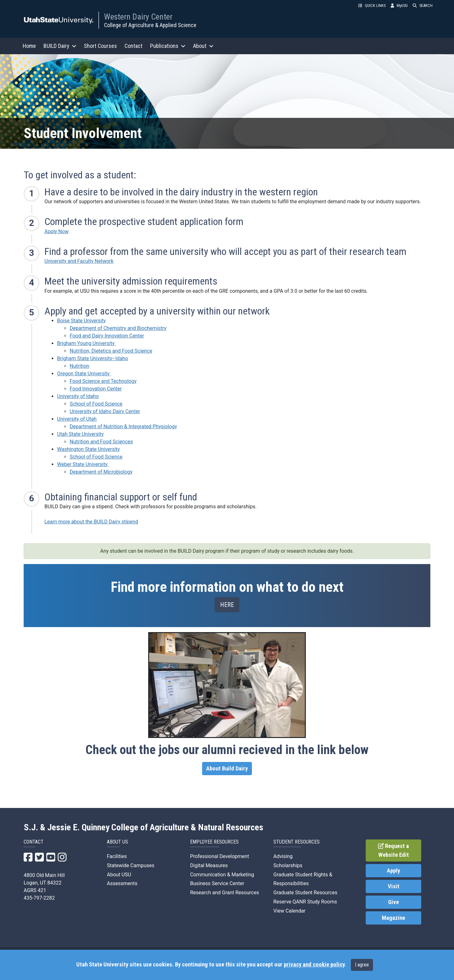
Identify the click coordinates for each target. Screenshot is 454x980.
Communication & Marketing (222, 875)
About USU (119, 875)
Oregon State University (84, 374)
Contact (134, 46)
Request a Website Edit (394, 850)
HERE (227, 605)
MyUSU (399, 6)
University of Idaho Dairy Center (105, 411)
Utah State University (80, 434)
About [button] (203, 46)
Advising (283, 856)
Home (29, 46)
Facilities (117, 856)
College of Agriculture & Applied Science (150, 25)
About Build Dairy (227, 769)
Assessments (122, 883)
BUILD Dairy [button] (60, 46)
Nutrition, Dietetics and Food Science (111, 351)
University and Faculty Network (79, 261)
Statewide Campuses (131, 865)
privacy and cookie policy (314, 965)
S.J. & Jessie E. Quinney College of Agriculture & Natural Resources (144, 827)
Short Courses (100, 46)
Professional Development (220, 856)
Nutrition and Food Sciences (101, 442)
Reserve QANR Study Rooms (305, 902)
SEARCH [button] (423, 6)
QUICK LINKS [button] (372, 6)
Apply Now (56, 231)
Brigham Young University (86, 343)
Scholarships (288, 865)
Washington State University (88, 449)
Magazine (393, 918)
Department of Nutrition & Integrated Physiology (123, 427)
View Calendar (289, 911)
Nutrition (79, 366)
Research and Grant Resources (224, 893)
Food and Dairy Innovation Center (107, 336)
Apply (393, 871)
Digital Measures (209, 865)
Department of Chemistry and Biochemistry (118, 328)
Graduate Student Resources (305, 893)
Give (393, 902)
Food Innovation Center (96, 389)
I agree (362, 965)
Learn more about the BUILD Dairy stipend (91, 522)
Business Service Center (217, 883)
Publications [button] (168, 46)
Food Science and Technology (103, 381)
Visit (394, 886)
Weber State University (83, 464)
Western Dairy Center (138, 17)
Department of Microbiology (101, 472)
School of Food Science (96, 404)
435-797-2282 (39, 898)
